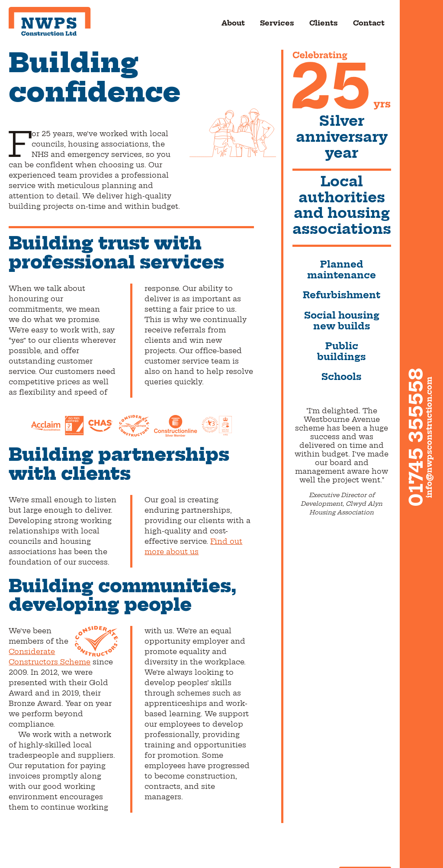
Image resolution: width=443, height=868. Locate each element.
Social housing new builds (342, 321)
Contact (369, 23)
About (233, 23)
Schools (342, 377)
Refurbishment (342, 295)
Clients (324, 23)
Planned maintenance (342, 270)
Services (277, 23)
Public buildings (342, 352)
